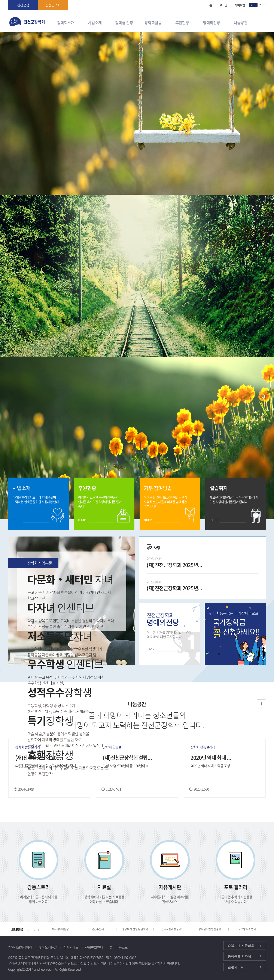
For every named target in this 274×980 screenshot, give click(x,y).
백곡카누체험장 (60, 929)
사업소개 (95, 22)
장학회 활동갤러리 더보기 (261, 702)
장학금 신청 (124, 22)
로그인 (223, 5)
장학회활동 (153, 22)
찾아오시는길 (48, 947)
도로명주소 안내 (247, 929)
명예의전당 (211, 22)
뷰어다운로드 (119, 947)
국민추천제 (98, 929)
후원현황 (182, 22)
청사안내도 (71, 947)
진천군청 (23, 5)
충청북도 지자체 (239, 956)
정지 (33, 623)
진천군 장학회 (9, 18)
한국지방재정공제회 (172, 929)
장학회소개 (66, 22)
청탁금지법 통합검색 (210, 929)
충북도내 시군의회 (241, 946)
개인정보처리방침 (20, 947)
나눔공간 (241, 22)
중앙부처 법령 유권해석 (135, 929)
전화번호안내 (94, 947)
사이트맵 (240, 5)
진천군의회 (53, 5)
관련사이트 (236, 967)
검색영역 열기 (263, 23)
